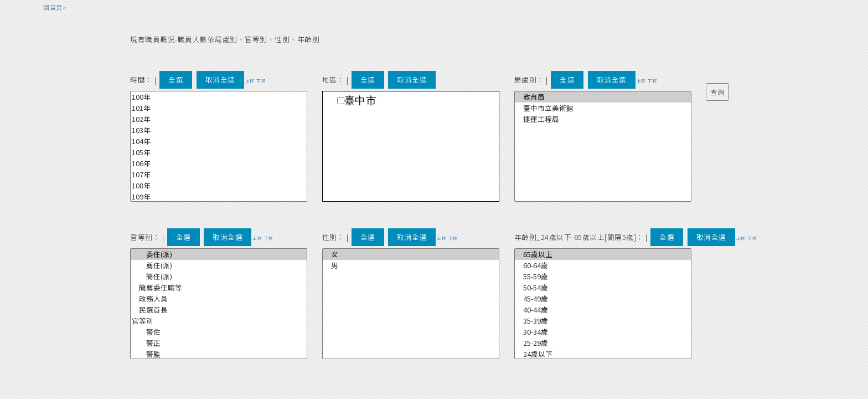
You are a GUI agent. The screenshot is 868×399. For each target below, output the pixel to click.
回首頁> (55, 7)
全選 (176, 80)
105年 (219, 152)
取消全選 (220, 80)
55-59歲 (603, 277)
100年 (219, 97)
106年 (219, 163)
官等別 (219, 321)
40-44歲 (603, 310)
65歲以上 (603, 254)
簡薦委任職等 (219, 288)
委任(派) (219, 254)
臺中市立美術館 (603, 108)
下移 (261, 81)
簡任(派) (219, 277)
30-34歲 (603, 332)
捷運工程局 (603, 119)
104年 (219, 141)
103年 (219, 130)
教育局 (603, 97)
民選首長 (219, 310)
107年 (219, 175)
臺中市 (361, 101)
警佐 (219, 332)
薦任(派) (219, 265)
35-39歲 (603, 321)
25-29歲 (603, 343)
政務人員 (219, 299)
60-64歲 (603, 265)
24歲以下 (603, 354)
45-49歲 (603, 299)
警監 (219, 354)
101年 (219, 108)
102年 (219, 119)
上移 (250, 81)
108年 (219, 186)
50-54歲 (603, 288)
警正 (219, 343)
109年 (219, 197)
